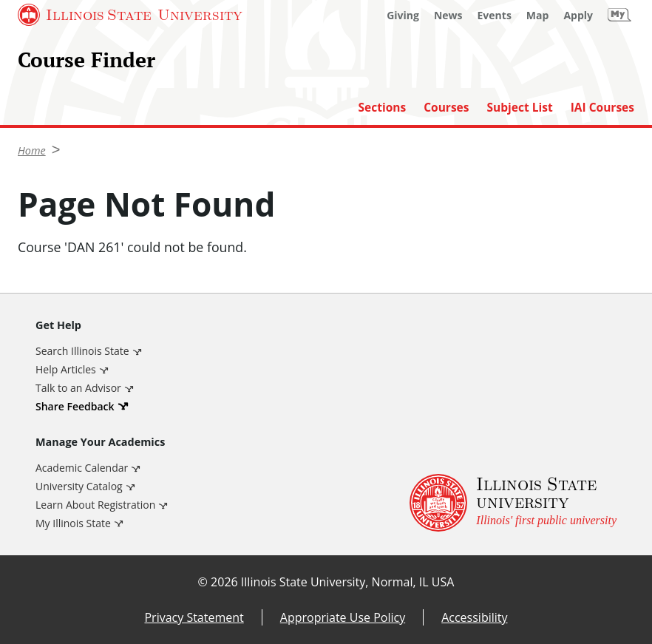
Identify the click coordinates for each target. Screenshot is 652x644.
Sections (382, 108)
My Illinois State (73, 523)
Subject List (520, 108)
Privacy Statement (194, 617)
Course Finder (86, 60)
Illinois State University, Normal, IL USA (348, 582)
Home (32, 150)
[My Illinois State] (619, 15)
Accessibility (474, 617)
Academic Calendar (82, 468)
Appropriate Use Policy (343, 617)
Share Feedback (75, 406)
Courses (446, 108)
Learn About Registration (95, 505)
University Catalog (79, 486)
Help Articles (66, 369)
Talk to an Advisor (78, 388)
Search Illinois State (82, 351)
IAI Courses (602, 108)
